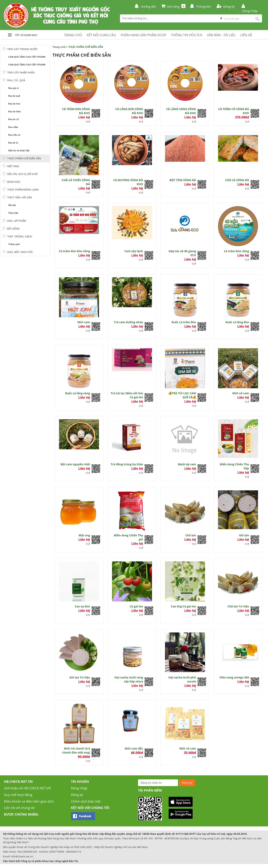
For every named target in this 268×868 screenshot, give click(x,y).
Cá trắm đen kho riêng (74, 251)
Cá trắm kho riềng (236, 251)
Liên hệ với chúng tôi (19, 808)
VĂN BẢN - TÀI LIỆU (221, 35)
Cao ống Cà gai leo (183, 606)
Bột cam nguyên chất (75, 464)
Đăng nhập (79, 788)
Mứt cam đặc (134, 748)
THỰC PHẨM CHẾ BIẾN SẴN (86, 47)
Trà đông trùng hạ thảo (127, 464)
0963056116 (74, 852)
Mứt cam (84, 322)
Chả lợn (191, 535)
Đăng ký (77, 795)
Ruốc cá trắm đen (184, 322)
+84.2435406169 (27, 852)
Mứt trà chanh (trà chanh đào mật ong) (76, 750)
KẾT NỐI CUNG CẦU (101, 35)
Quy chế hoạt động (18, 795)
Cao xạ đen (82, 606)
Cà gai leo (136, 606)
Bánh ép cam (187, 464)
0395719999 (57, 852)
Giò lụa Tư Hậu (80, 677)
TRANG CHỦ (73, 35)
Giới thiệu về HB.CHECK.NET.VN (27, 788)
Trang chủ (59, 47)
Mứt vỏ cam (241, 393)
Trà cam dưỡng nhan (128, 322)
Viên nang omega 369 (234, 677)
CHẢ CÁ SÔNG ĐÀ (237, 180)
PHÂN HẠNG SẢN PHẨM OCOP (143, 35)
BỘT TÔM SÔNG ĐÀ (183, 180)
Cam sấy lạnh (134, 251)
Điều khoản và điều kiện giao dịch (29, 801)
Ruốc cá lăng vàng (78, 393)
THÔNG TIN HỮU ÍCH (187, 35)
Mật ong (84, 535)
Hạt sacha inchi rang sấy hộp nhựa (129, 679)
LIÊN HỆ (246, 35)
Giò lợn (244, 535)
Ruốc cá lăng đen (237, 322)
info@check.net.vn (22, 856)
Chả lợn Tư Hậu (238, 606)
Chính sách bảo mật (86, 801)
